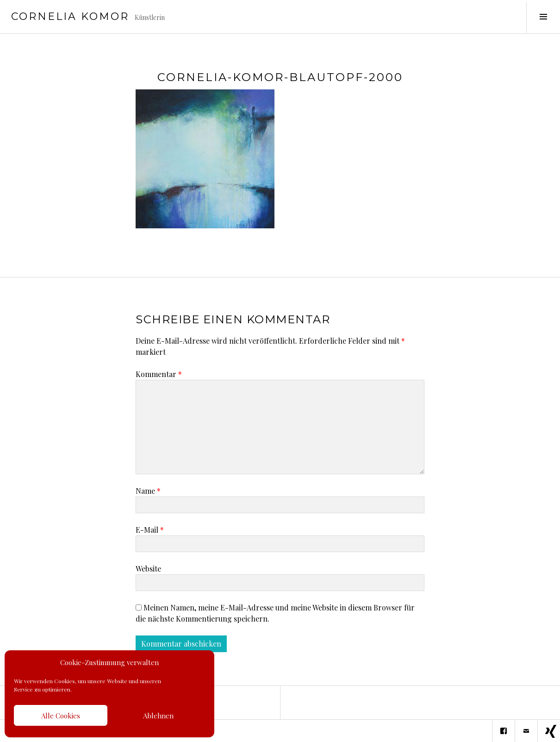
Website (148, 569)
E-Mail (150, 530)
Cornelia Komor (70, 16)
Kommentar (159, 374)
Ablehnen (158, 716)
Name (148, 491)
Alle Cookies (61, 716)
